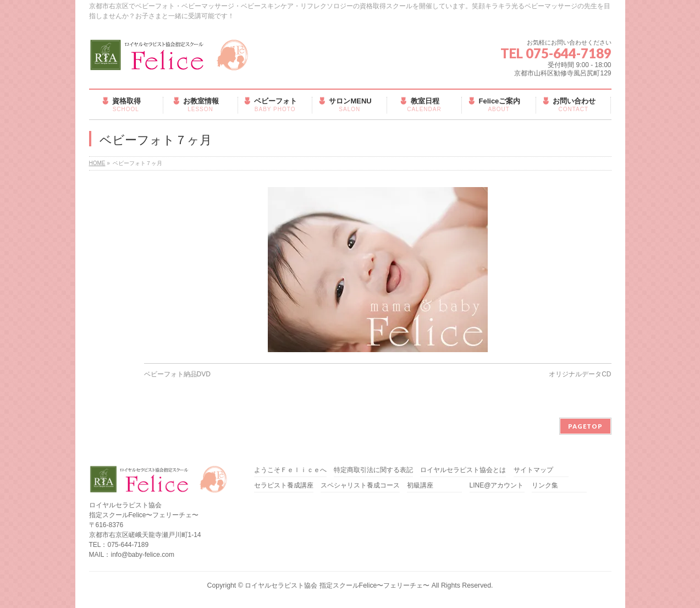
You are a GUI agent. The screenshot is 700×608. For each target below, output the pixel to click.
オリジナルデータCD (580, 374)
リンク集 (545, 486)
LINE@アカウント (497, 486)
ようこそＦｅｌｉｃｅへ (290, 470)
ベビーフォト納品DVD (177, 374)
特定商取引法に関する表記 (373, 470)
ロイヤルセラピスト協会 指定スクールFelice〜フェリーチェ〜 (337, 585)
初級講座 (420, 486)
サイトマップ (533, 470)
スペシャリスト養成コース (360, 486)
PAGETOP (585, 426)
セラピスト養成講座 (284, 486)
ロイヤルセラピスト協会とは (463, 470)
